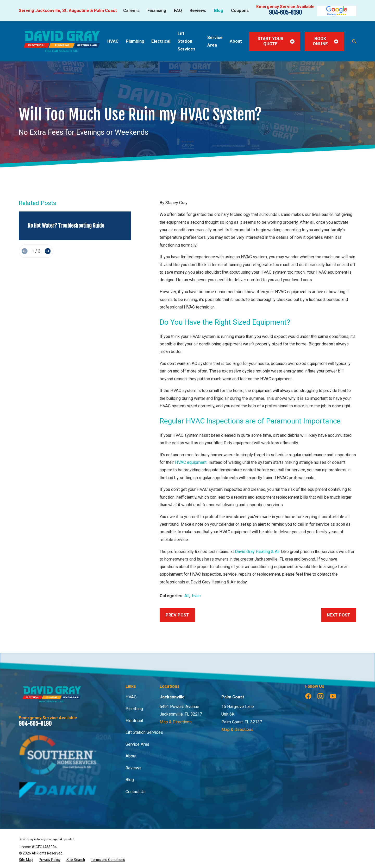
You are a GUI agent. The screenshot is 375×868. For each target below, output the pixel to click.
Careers (131, 11)
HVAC (131, 697)
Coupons (240, 11)
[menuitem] (26, 860)
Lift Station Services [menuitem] (186, 41)
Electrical (134, 721)
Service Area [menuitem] (215, 41)
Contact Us (136, 792)
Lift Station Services (144, 732)
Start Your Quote (276, 41)
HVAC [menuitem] (113, 41)
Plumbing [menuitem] (135, 41)
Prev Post (177, 615)
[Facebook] (308, 696)
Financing (157, 11)
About (131, 756)
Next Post (339, 615)
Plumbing (134, 709)
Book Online (326, 41)
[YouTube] (333, 696)
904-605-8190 (285, 12)
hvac (196, 596)
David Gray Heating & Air (257, 552)
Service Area (137, 744)
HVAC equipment (191, 462)
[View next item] (48, 251)
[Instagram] (320, 696)
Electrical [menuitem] (161, 41)
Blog (219, 11)
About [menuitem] (236, 41)
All (187, 596)
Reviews (198, 11)
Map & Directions (176, 722)
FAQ (178, 11)
